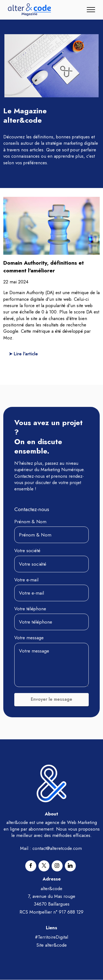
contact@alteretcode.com (57, 849)
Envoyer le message (51, 700)
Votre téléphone (30, 609)
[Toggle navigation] (91, 10)
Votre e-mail (26, 580)
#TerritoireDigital (51, 937)
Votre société (27, 551)
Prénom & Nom (30, 522)
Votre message (29, 638)
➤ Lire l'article (24, 354)
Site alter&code (51, 945)
